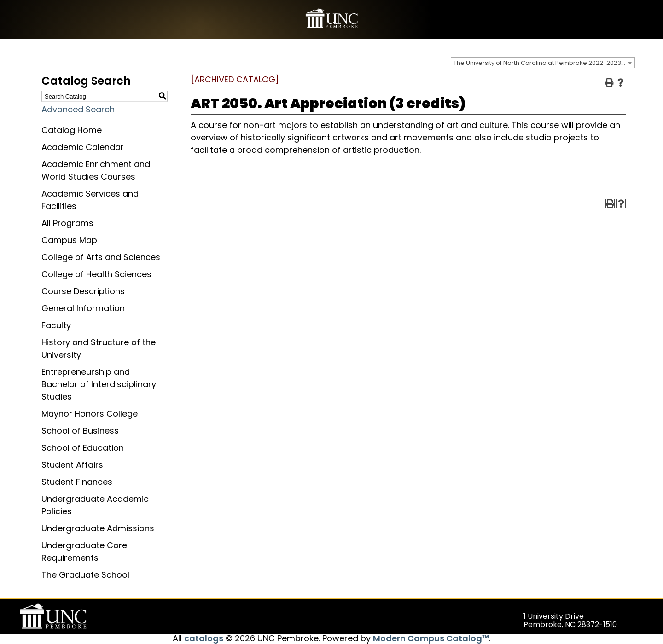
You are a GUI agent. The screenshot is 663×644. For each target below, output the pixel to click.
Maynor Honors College (90, 414)
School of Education (83, 448)
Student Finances (77, 482)
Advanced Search (78, 109)
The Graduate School (85, 575)
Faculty (56, 325)
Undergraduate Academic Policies (95, 505)
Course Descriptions (83, 291)
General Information (83, 308)
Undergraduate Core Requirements (84, 551)
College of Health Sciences (96, 274)
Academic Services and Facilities (90, 200)
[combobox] (543, 63)
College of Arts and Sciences (101, 257)
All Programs (67, 223)
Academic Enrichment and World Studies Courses (96, 170)
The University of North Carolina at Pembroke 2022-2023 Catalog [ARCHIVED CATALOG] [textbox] (544, 63)
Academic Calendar (83, 147)
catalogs (204, 638)
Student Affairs (72, 465)
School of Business (80, 431)
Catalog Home (72, 130)
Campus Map (69, 240)
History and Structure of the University (99, 348)
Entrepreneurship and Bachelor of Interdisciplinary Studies (99, 384)
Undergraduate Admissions (98, 528)
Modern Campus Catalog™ (431, 638)
